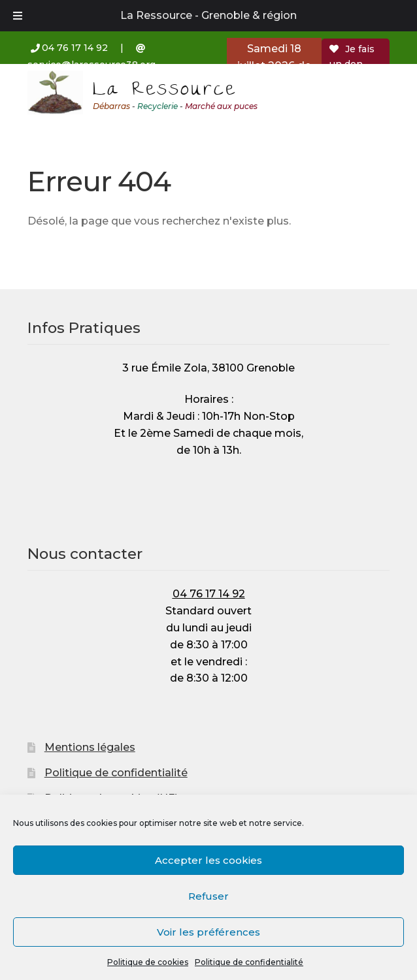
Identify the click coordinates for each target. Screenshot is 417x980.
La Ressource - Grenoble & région (208, 15)
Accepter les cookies (208, 860)
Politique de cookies (148, 962)
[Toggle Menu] (18, 16)
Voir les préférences (208, 932)
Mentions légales (90, 747)
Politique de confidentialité (249, 962)
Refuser (208, 896)
